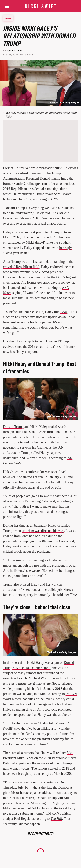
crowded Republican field (21, 267)
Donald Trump (13, 427)
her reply (65, 248)
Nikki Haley (63, 168)
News (8, 18)
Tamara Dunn (14, 51)
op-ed (58, 541)
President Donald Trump (43, 178)
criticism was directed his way (43, 531)
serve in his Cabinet (34, 447)
